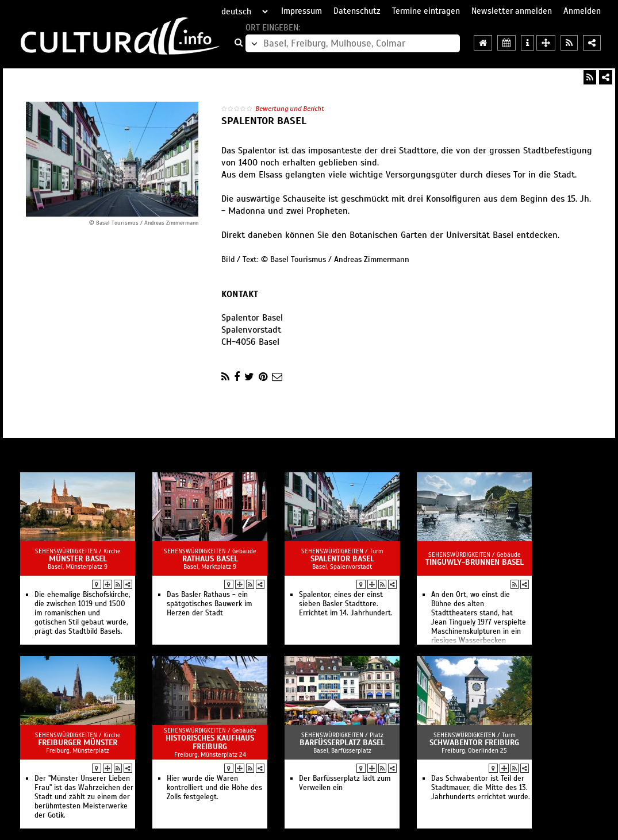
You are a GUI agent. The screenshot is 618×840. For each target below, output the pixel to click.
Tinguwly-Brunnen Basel (475, 562)
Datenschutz (357, 11)
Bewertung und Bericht (290, 109)
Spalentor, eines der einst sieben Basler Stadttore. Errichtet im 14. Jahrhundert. (346, 604)
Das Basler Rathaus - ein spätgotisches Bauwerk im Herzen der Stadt (209, 604)
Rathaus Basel (210, 559)
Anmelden (582, 11)
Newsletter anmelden (512, 11)
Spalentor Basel (342, 559)
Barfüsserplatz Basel (342, 743)
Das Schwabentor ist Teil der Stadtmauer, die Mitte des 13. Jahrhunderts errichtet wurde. (481, 788)
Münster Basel (78, 559)
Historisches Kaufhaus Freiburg (210, 742)
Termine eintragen (426, 11)
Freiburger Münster (78, 743)
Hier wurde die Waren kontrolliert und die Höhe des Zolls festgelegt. (214, 788)
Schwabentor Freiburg (474, 743)
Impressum (302, 11)
